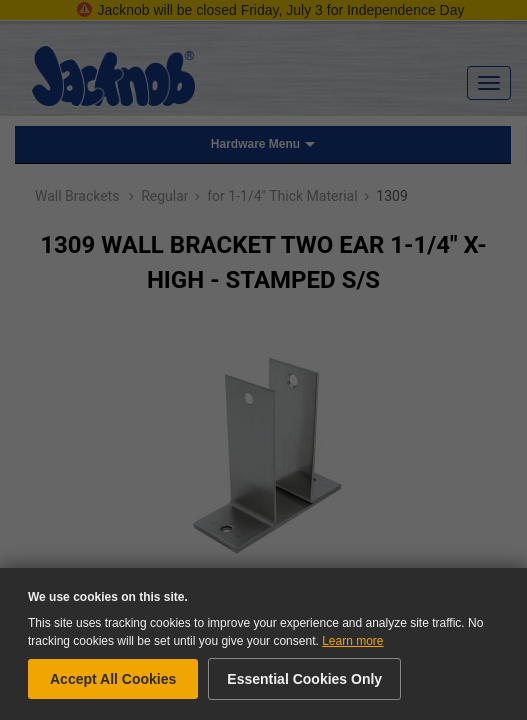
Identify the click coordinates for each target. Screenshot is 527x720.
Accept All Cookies (113, 679)
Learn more (352, 641)
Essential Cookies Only (304, 679)
